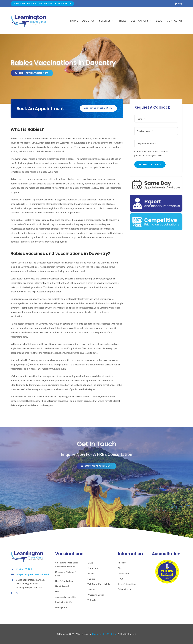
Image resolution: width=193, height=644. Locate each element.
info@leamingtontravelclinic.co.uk (33, 574)
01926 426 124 (24, 569)
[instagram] (17, 593)
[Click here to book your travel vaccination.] (96, 467)
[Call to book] (98, 109)
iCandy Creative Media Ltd (104, 634)
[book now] (31, 73)
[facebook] (12, 593)
